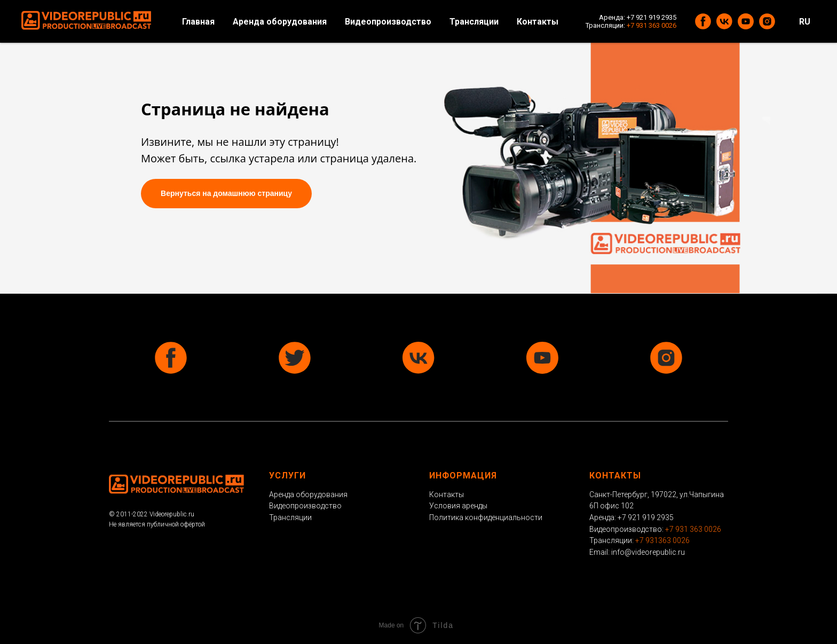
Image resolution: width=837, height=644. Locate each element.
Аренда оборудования (280, 22)
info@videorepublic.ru (648, 552)
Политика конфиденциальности (486, 517)
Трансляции (474, 22)
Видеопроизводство (388, 22)
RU (805, 22)
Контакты (538, 22)
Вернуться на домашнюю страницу (226, 193)
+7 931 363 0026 (652, 25)
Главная (198, 22)
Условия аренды (458, 506)
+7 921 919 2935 (652, 17)
